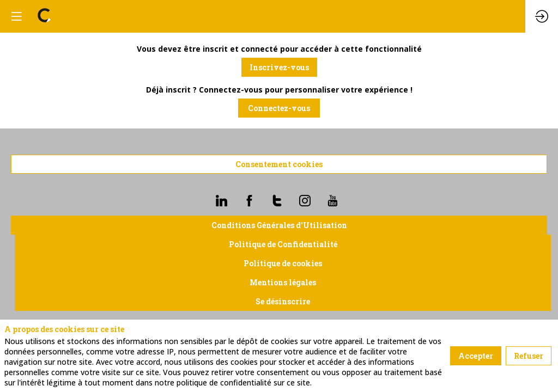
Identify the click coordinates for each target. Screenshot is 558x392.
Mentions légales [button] (283, 282)
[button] (279, 67)
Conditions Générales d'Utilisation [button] (279, 225)
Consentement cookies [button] (279, 164)
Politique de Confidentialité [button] (283, 244)
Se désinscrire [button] (283, 301)
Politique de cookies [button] (283, 263)
